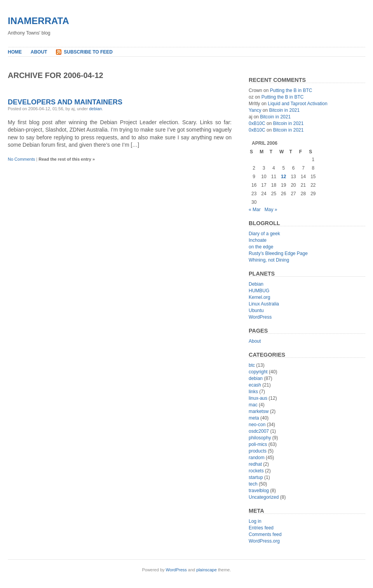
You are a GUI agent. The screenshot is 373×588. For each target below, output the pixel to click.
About (39, 52)
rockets (256, 471)
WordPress (260, 317)
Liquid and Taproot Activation (297, 104)
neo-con (257, 425)
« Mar (255, 210)
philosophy (260, 438)
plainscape (207, 570)
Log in (255, 521)
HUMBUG (259, 291)
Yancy (255, 110)
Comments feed (265, 534)
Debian (256, 284)
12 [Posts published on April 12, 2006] (283, 177)
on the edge (261, 247)
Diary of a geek (264, 234)
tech (253, 484)
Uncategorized (264, 497)
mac (253, 405)
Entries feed (261, 528)
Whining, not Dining (269, 260)
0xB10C (257, 123)
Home (15, 52)
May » (271, 210)
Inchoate (258, 240)
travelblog (259, 491)
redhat (255, 464)
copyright (258, 372)
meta (254, 418)
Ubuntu (256, 310)
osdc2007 (259, 431)
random (257, 458)
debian (95, 109)
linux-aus (258, 398)
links (253, 392)
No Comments (21, 159)
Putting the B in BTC (291, 90)
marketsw (259, 411)
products (258, 451)
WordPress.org (264, 541)
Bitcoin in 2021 (284, 110)
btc (252, 365)
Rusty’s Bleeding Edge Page (278, 253)
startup (256, 477)
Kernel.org (259, 297)
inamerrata (38, 21)
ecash (255, 385)
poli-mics (258, 444)
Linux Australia (264, 304)
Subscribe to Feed (88, 52)
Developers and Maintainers (65, 102)
